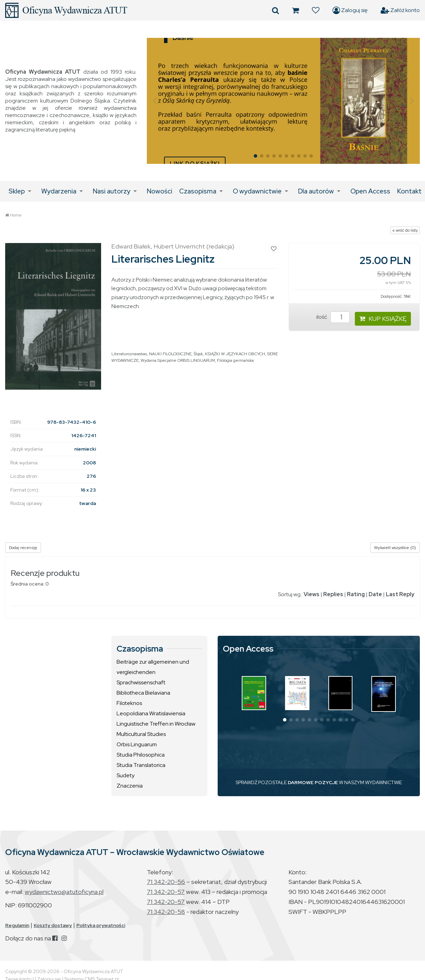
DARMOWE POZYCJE (313, 782)
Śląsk (198, 354)
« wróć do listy (405, 230)
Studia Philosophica (141, 755)
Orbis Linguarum (137, 744)
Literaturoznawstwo (129, 354)
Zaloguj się (350, 10)
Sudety (126, 775)
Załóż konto (400, 10)
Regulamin (17, 925)
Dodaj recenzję (23, 548)
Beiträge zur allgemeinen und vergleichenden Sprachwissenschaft (153, 672)
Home (16, 215)
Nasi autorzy (112, 191)
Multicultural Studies (141, 734)
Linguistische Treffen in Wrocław (156, 724)
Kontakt (409, 191)
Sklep (17, 191)
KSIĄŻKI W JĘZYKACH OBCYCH (235, 354)
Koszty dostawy (53, 925)
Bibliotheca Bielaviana (143, 693)
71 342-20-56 (166, 882)
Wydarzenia (59, 191)
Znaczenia (130, 786)
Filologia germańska (235, 360)
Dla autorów (316, 191)
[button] (155, 101)
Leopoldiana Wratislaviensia (151, 713)
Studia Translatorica (141, 765)
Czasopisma (198, 191)
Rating (356, 594)
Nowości (160, 191)
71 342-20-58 (166, 912)
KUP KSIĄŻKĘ (383, 319)
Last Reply (400, 594)
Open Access (370, 191)
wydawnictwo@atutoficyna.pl (64, 892)
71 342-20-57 (166, 892)
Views (312, 594)
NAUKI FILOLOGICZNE (170, 354)
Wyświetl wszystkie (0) (395, 548)
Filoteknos (129, 703)
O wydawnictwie (257, 191)
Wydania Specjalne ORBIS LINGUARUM (178, 360)
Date (375, 594)
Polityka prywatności (101, 925)
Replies (333, 594)
